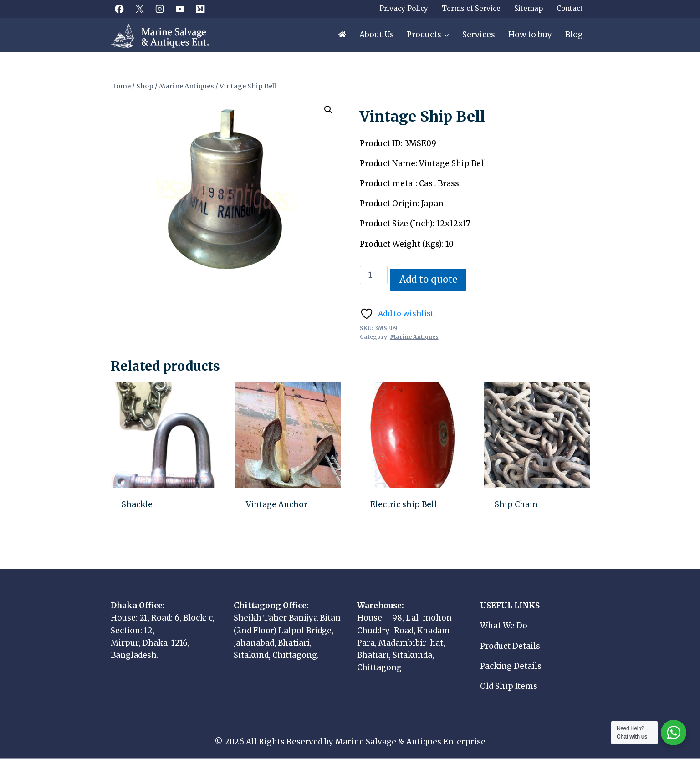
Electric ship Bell (404, 504)
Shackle (137, 504)
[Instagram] (160, 9)
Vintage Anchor (277, 504)
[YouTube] (180, 9)
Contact (570, 8)
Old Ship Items (509, 686)
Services (479, 35)
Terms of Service (471, 8)
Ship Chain (516, 504)
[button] (328, 110)
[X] (140, 9)
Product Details (510, 646)
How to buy (530, 35)
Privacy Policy (404, 8)
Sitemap (529, 8)
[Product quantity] (374, 275)
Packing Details (511, 666)
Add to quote (428, 280)
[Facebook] (120, 9)
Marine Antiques (414, 337)
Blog (574, 35)
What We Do (504, 626)
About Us (377, 35)
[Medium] (201, 9)
